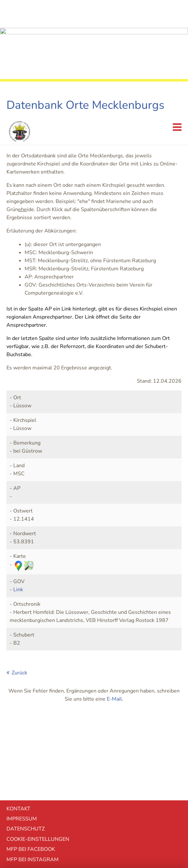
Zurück (19, 556)
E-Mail (114, 582)
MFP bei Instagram (33, 742)
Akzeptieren (94, 810)
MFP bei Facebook (31, 732)
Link (18, 472)
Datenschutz (26, 712)
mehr (94, 828)
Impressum (22, 702)
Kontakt (18, 692)
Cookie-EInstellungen (38, 722)
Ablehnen (94, 792)
